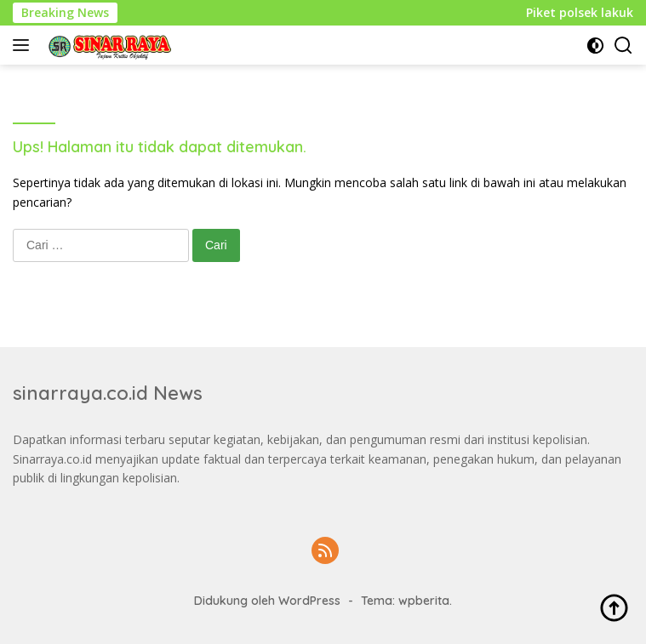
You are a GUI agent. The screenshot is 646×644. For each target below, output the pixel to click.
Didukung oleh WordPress (267, 601)
